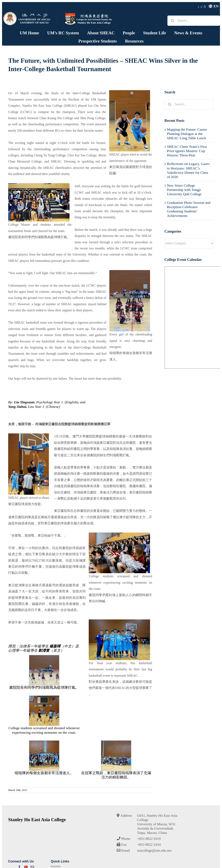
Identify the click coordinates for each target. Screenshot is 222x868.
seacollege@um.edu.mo (154, 850)
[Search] (173, 21)
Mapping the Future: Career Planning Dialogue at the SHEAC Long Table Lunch (187, 134)
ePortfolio (56, 866)
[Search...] (194, 21)
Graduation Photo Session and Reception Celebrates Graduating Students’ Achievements (189, 209)
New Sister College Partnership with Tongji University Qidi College (184, 190)
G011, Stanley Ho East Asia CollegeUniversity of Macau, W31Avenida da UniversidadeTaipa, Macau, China (157, 824)
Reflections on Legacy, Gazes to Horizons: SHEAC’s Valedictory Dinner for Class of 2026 (188, 170)
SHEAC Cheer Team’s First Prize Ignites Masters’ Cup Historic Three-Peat (187, 151)
